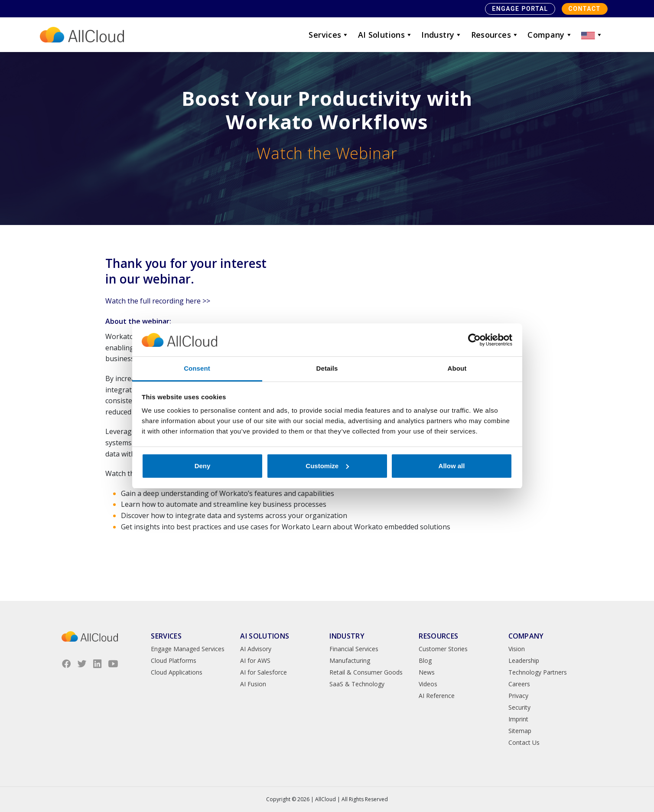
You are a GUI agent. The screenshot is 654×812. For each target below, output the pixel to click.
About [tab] (457, 368)
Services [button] (329, 35)
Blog (425, 660)
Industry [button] (442, 35)
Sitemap (520, 731)
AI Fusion (253, 684)
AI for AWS (255, 660)
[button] (592, 35)
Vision (517, 649)
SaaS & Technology (357, 684)
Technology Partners (538, 672)
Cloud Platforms (174, 660)
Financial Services (354, 649)
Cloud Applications (177, 672)
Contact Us (524, 742)
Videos (428, 684)
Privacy (518, 696)
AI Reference (437, 696)
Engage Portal (520, 9)
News (427, 672)
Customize (327, 466)
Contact (585, 9)
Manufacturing (350, 660)
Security (519, 707)
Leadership (524, 660)
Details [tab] (327, 368)
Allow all (452, 466)
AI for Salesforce (264, 672)
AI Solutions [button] (386, 35)
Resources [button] (495, 35)
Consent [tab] (197, 368)
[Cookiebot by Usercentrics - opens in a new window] (474, 340)
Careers (519, 684)
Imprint (518, 719)
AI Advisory (256, 649)
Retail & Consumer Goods (366, 672)
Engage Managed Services (188, 649)
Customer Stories (443, 649)
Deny (203, 466)
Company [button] (550, 35)
